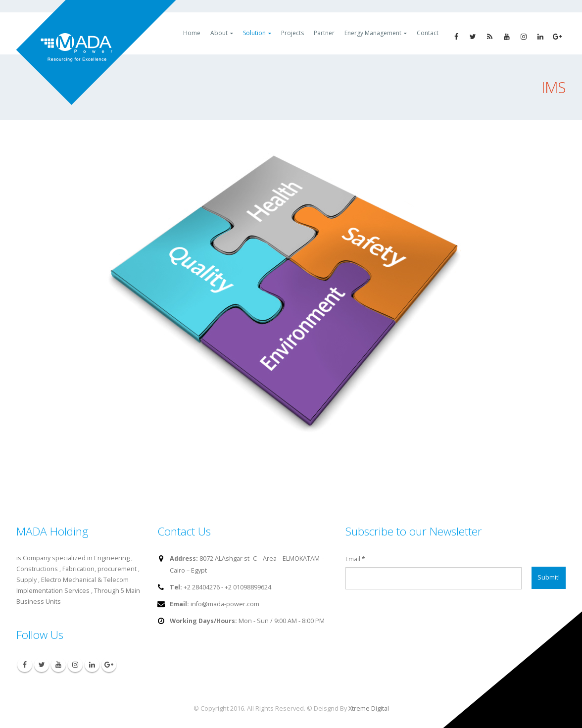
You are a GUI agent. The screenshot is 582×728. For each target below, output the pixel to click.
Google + (109, 665)
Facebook (25, 665)
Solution (254, 33)
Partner (324, 33)
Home (192, 33)
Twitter (42, 665)
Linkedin (92, 665)
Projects (292, 33)
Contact (428, 33)
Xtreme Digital (369, 708)
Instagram (75, 665)
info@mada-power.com (225, 604)
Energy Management (373, 33)
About (219, 33)
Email (355, 559)
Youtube (58, 665)
